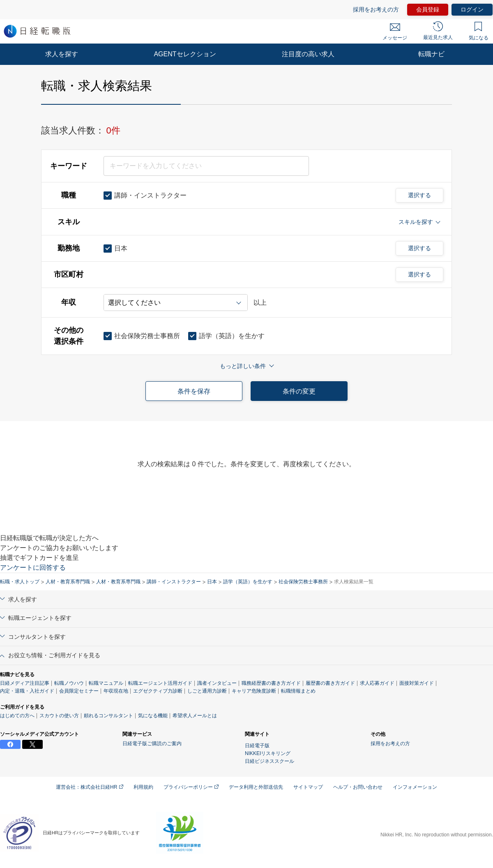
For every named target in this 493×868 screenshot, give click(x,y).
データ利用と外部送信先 (256, 787)
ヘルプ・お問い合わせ (358, 787)
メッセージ (395, 32)
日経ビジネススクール (270, 761)
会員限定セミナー (79, 691)
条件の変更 (299, 391)
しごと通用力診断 (207, 691)
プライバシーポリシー (191, 787)
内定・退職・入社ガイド (27, 691)
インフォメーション (415, 787)
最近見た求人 (438, 31)
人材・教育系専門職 (68, 582)
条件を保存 (194, 391)
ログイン (472, 9)
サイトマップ (308, 787)
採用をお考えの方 (376, 9)
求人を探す (62, 54)
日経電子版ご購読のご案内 (152, 744)
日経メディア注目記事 (25, 683)
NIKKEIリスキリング (268, 753)
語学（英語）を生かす (248, 582)
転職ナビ (431, 54)
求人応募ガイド (377, 683)
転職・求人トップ (20, 582)
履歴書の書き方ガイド (330, 683)
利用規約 (143, 787)
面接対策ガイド (417, 683)
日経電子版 (257, 746)
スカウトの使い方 (59, 716)
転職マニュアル (106, 683)
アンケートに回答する (33, 568)
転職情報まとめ (298, 691)
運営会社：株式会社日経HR (90, 787)
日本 (212, 582)
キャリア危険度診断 (254, 691)
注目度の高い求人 (308, 54)
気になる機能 (153, 716)
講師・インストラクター (174, 582)
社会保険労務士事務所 (303, 582)
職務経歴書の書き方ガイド (271, 683)
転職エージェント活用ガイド (160, 683)
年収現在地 (116, 691)
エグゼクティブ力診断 (158, 691)
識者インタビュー (217, 683)
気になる (479, 31)
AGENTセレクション (185, 54)
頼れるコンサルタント (108, 716)
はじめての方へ (17, 716)
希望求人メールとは (195, 716)
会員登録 (428, 9)
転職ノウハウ (69, 683)
